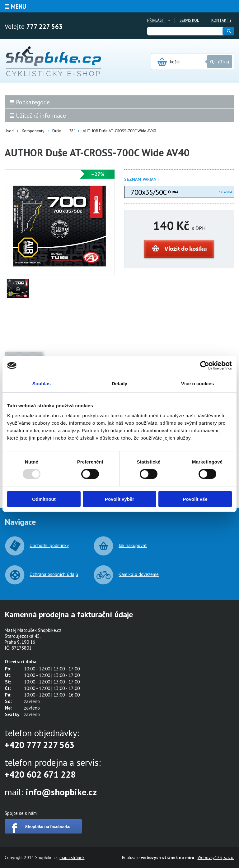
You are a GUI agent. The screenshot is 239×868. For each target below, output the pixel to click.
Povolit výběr (119, 499)
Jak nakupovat (133, 545)
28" (72, 131)
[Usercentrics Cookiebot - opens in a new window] (205, 366)
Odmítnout (44, 499)
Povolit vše (195, 499)
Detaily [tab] (119, 384)
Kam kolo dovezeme (139, 574)
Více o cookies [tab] (198, 384)
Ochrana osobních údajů (54, 574)
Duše (57, 131)
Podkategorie (33, 102)
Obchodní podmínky (49, 545)
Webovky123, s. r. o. (216, 857)
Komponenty (33, 131)
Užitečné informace (41, 116)
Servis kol (189, 20)
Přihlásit (156, 20)
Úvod (9, 131)
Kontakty (221, 20)
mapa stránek (72, 857)
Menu (19, 7)
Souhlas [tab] (42, 384)
